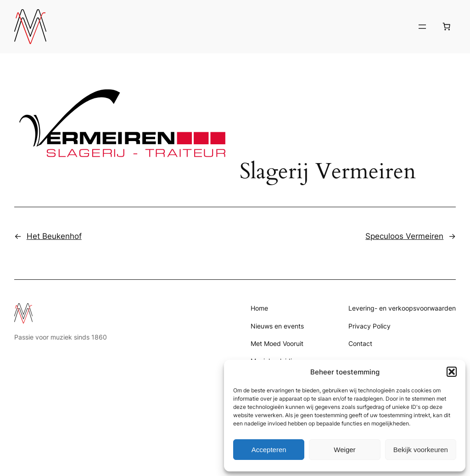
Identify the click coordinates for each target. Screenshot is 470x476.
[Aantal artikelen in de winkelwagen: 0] (446, 27)
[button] (452, 372)
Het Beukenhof (54, 236)
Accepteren (269, 450)
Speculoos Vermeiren (404, 236)
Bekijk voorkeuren (421, 450)
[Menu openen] (422, 27)
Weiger (344, 450)
